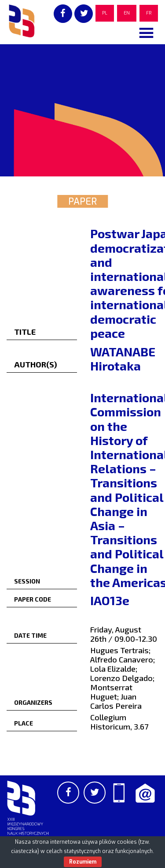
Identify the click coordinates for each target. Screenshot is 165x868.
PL (105, 13)
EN (127, 13)
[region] (82, 110)
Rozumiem (83, 862)
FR (149, 13)
